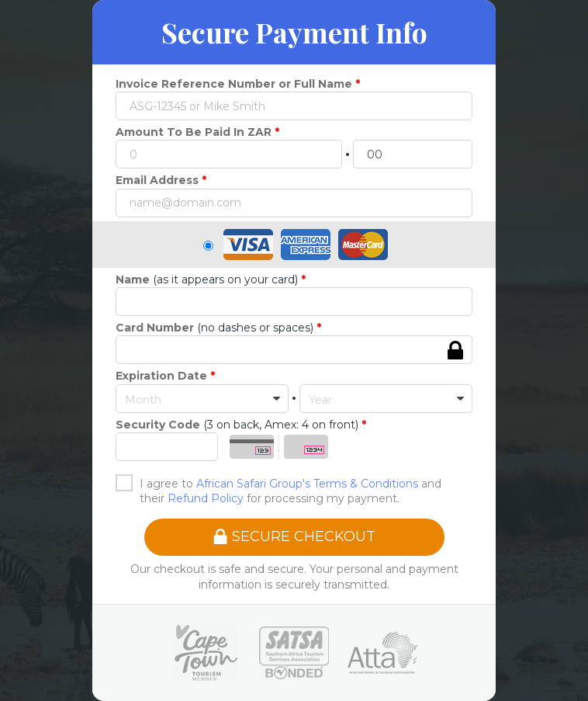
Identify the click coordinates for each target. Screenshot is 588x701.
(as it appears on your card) (207, 279)
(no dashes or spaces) (214, 328)
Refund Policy (206, 498)
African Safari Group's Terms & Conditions (307, 484)
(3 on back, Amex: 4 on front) (237, 425)
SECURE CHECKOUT (294, 536)
